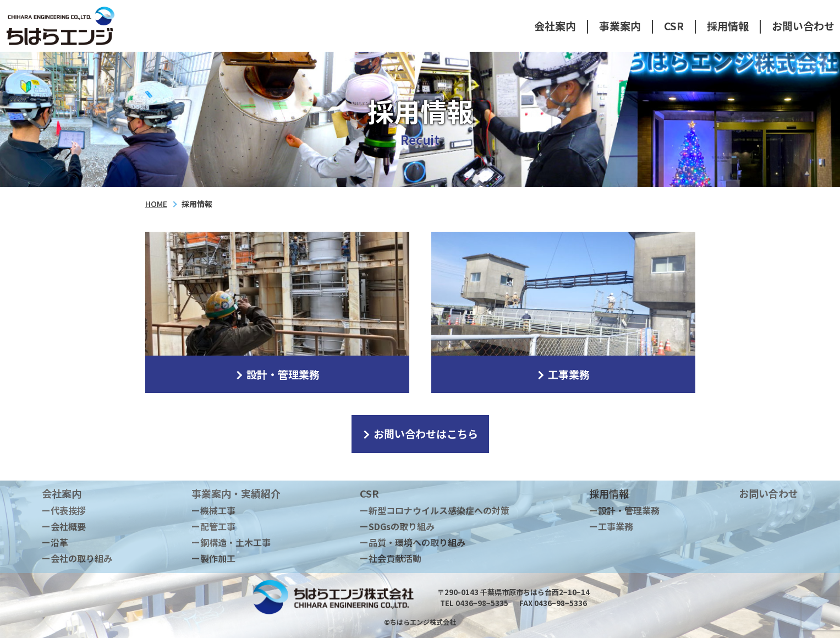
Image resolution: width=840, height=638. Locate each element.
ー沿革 (55, 542)
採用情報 (728, 26)
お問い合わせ (803, 26)
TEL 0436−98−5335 (474, 603)
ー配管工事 (213, 526)
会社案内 (555, 26)
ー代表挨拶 (64, 510)
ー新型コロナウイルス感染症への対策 (435, 510)
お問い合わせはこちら (419, 433)
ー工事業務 (611, 526)
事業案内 (620, 26)
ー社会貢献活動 (391, 558)
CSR (674, 26)
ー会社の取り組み (77, 558)
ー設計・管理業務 (624, 510)
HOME (156, 204)
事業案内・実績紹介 (236, 493)
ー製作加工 (213, 558)
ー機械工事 (213, 510)
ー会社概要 (64, 526)
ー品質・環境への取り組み (413, 542)
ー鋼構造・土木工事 (231, 542)
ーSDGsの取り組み (397, 526)
